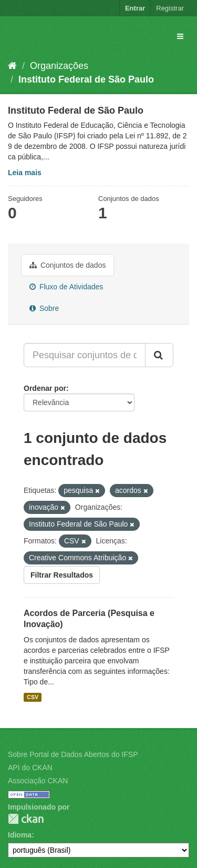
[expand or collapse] (180, 36)
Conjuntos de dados (68, 265)
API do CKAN (30, 768)
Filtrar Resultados (62, 575)
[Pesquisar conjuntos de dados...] (85, 355)
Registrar (170, 8)
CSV (33, 697)
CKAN (26, 819)
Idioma (20, 835)
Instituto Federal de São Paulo (86, 79)
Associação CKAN (38, 781)
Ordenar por (45, 388)
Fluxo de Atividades (66, 287)
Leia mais (25, 173)
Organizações (59, 66)
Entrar (135, 8)
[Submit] (159, 355)
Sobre (44, 308)
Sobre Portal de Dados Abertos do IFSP (73, 754)
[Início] (12, 66)
